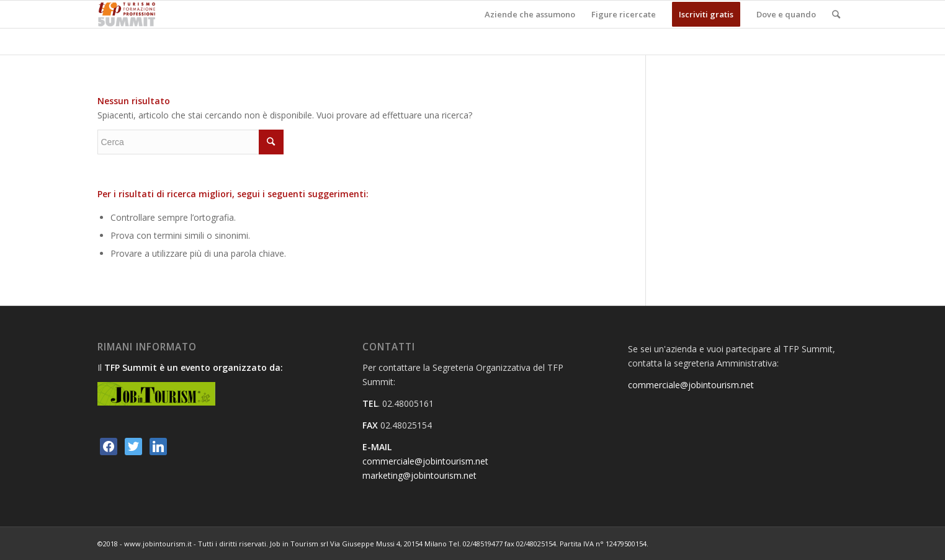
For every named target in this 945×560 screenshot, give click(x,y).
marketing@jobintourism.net (419, 475)
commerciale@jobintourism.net (425, 461)
